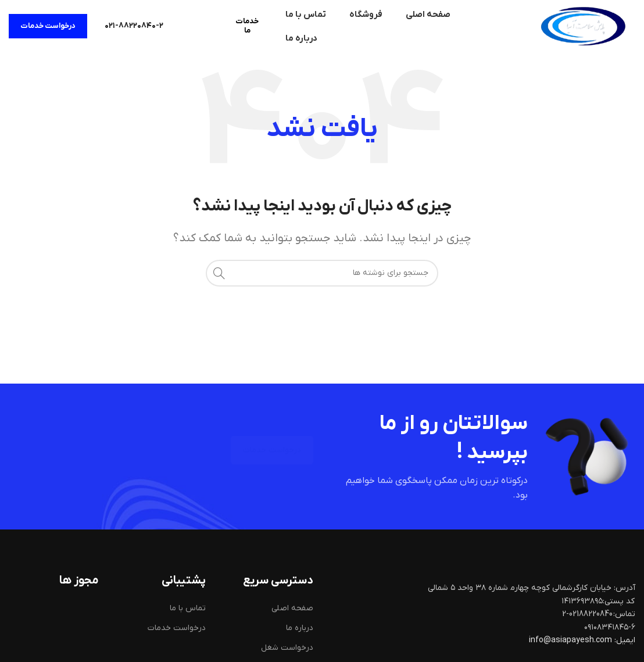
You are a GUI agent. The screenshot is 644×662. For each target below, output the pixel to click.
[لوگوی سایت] (583, 26)
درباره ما (300, 628)
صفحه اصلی (292, 608)
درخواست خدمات (48, 26)
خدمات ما (247, 26)
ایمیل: (625, 640)
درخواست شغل (287, 648)
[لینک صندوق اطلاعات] (134, 26)
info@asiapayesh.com (571, 640)
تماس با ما (188, 608)
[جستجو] (322, 273)
